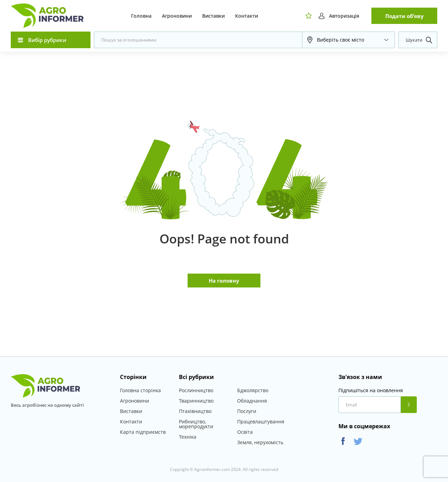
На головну (224, 281)
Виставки (213, 16)
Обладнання (252, 401)
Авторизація (344, 16)
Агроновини (177, 16)
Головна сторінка (140, 390)
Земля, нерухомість (260, 442)
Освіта (245, 432)
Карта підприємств (143, 432)
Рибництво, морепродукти (196, 424)
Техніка (188, 437)
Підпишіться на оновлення (371, 390)
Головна (141, 16)
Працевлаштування (261, 421)
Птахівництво (195, 411)
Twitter (358, 441)
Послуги (247, 411)
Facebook (343, 441)
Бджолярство (253, 390)
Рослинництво (196, 390)
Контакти (247, 16)
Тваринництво (196, 401)
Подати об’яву (404, 16)
